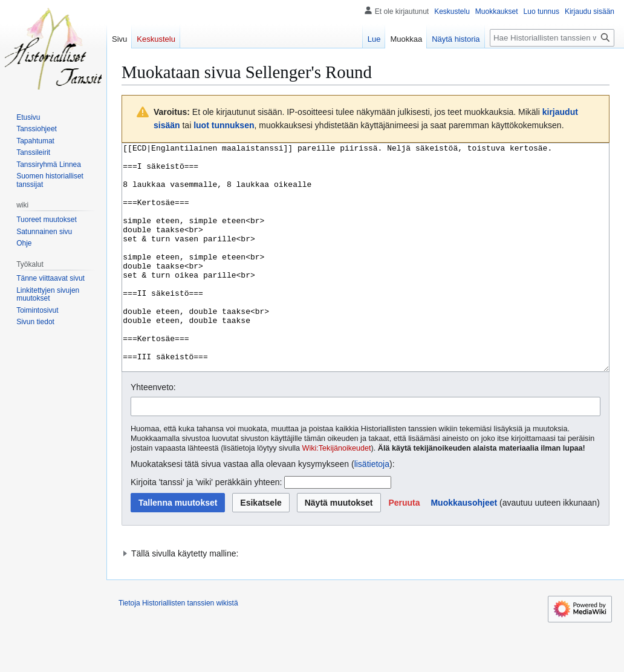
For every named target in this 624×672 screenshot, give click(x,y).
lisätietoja (372, 509)
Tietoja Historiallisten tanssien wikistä (178, 648)
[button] (404, 548)
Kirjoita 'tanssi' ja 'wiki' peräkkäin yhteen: (206, 527)
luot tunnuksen (224, 125)
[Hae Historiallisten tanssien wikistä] (552, 38)
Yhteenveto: (153, 432)
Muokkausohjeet (464, 548)
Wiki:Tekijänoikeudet (337, 494)
